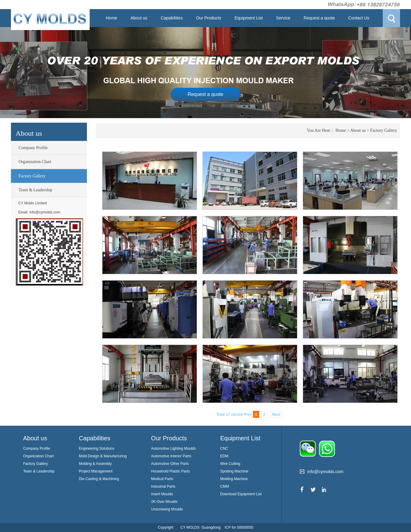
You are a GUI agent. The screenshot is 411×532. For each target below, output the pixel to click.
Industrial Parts (163, 486)
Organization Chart (35, 162)
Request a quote (319, 18)
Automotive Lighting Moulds (173, 448)
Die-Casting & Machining (99, 479)
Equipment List (249, 18)
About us (139, 18)
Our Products (209, 18)
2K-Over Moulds (164, 502)
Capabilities (172, 18)
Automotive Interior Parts (171, 456)
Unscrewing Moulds (167, 509)
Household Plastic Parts (170, 471)
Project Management (96, 471)
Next (276, 414)
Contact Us (359, 18)
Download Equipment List (241, 494)
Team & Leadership (35, 190)
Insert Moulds (162, 494)
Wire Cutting (230, 464)
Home (111, 18)
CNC (224, 448)
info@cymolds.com (45, 212)
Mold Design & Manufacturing (103, 456)
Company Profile (33, 148)
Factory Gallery (32, 176)
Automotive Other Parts (170, 464)
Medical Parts (162, 479)
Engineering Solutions (97, 448)
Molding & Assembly (95, 464)
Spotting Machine (234, 471)
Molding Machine (234, 479)
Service (283, 18)
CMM (224, 486)
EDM (224, 456)
